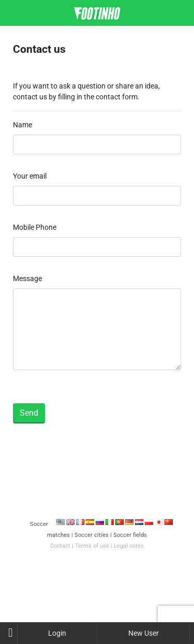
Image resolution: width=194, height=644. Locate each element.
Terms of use (92, 546)
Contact (60, 546)
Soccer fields (130, 535)
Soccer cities (92, 535)
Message (27, 279)
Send (29, 413)
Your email (30, 176)
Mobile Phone (35, 227)
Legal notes (129, 546)
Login (57, 633)
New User (144, 633)
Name (23, 125)
